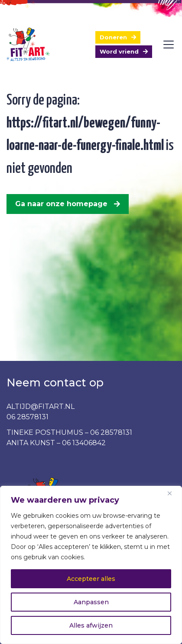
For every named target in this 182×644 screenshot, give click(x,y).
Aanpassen (91, 602)
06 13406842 (84, 443)
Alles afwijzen (91, 625)
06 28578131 (28, 417)
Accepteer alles (91, 579)
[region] (91, 565)
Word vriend (119, 51)
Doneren (113, 37)
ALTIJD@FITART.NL (41, 406)
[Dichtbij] (173, 493)
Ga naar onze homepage (61, 204)
